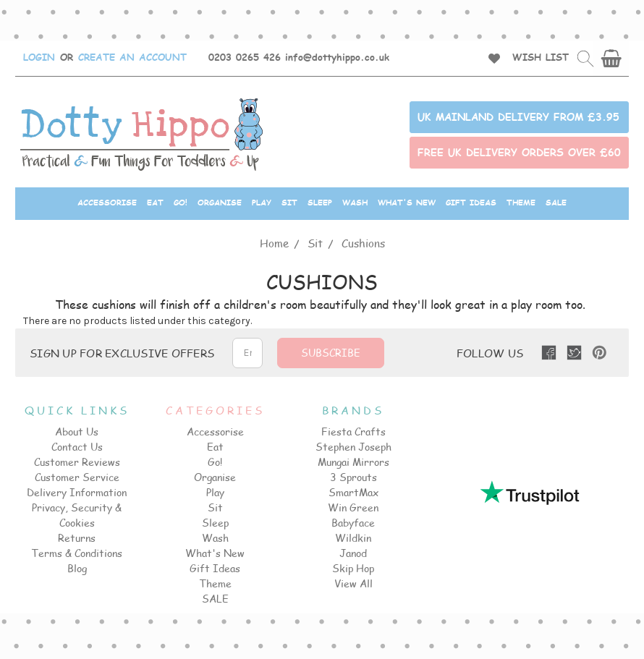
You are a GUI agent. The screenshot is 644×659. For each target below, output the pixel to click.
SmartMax (353, 492)
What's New (407, 202)
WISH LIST (541, 57)
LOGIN (39, 57)
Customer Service (77, 477)
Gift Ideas (471, 202)
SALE (556, 202)
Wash (355, 202)
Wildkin (353, 538)
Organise (220, 202)
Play (262, 202)
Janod (353, 553)
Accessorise (107, 202)
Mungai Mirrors (353, 462)
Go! (181, 202)
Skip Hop (353, 568)
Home (274, 243)
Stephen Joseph (353, 447)
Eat (155, 202)
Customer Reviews (77, 462)
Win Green (353, 507)
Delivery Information (77, 492)
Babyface (353, 523)
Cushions (363, 243)
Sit (289, 202)
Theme (521, 202)
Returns (77, 538)
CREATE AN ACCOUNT (132, 57)
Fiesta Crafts (353, 431)
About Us (77, 431)
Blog (77, 568)
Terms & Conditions (77, 553)
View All (353, 583)
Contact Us (77, 447)
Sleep (320, 202)
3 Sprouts (353, 477)
